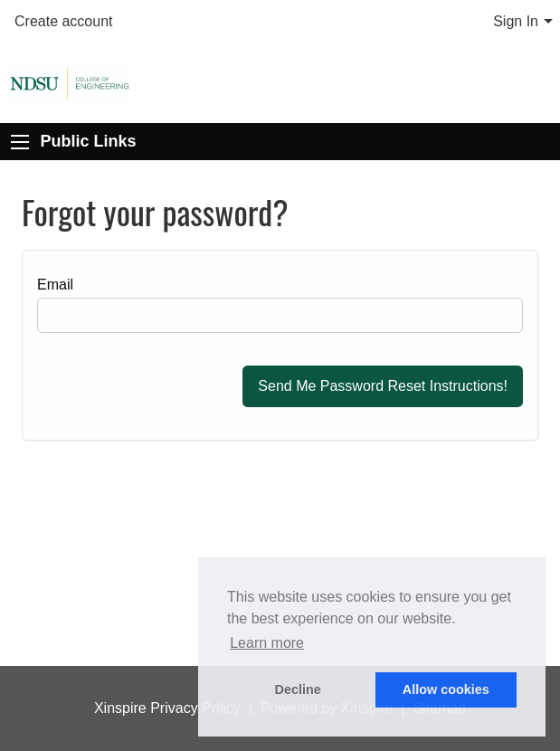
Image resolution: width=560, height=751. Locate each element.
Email (55, 285)
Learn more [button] (267, 643)
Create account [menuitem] (64, 21)
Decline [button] (298, 689)
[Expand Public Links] (20, 142)
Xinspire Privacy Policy (167, 708)
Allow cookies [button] (446, 689)
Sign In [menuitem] (516, 21)
